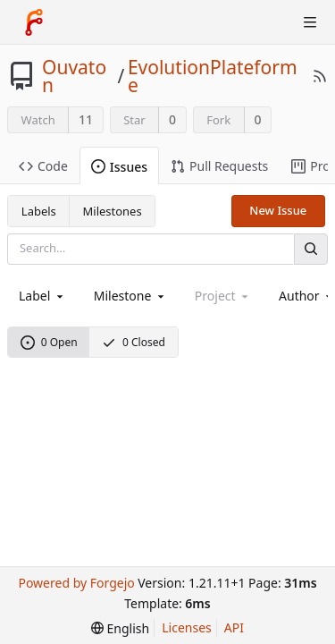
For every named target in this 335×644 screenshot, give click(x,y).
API (234, 627)
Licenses (187, 627)
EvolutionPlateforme (213, 76)
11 (86, 119)
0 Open (49, 342)
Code (43, 166)
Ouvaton (74, 76)
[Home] (34, 22)
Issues (119, 167)
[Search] (311, 249)
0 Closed (134, 342)
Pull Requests (219, 166)
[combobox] (42, 296)
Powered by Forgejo (76, 583)
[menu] (120, 628)
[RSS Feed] (320, 76)
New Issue (278, 210)
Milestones (113, 211)
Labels (39, 211)
